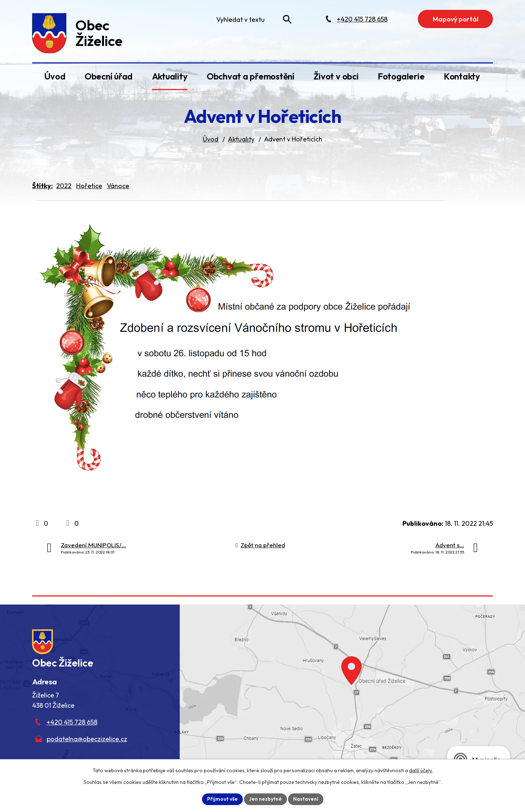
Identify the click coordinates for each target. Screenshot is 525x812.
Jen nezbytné (265, 799)
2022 (64, 186)
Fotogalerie (401, 76)
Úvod (55, 76)
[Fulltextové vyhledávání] (252, 19)
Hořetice (89, 186)
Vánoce (118, 186)
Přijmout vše (222, 799)
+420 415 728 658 (72, 722)
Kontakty (462, 76)
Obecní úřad (109, 76)
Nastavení (306, 799)
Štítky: (42, 186)
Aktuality (170, 76)
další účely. (421, 770)
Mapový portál (456, 19)
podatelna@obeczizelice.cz (87, 739)
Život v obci (336, 76)
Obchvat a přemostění (251, 76)
